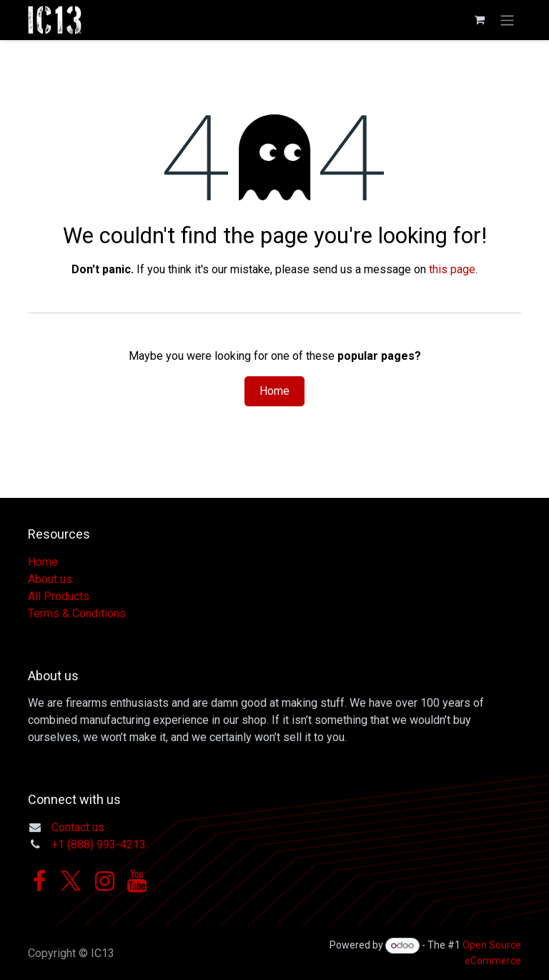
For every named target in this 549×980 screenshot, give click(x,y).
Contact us (78, 827)
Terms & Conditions (77, 613)
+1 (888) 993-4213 (99, 844)
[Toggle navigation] (507, 20)
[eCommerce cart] (480, 20)
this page (452, 269)
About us (50, 579)
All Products (59, 596)
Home (274, 391)
